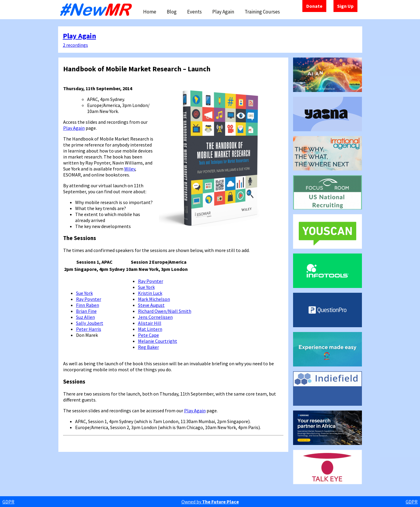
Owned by (210, 502)
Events (194, 12)
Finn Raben (88, 305)
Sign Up (345, 6)
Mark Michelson (154, 299)
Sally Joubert (90, 323)
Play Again (223, 12)
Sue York (84, 293)
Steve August (151, 305)
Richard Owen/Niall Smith (165, 311)
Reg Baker (148, 347)
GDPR (8, 502)
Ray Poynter (89, 299)
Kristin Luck (150, 293)
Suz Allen (85, 317)
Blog (172, 12)
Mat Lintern (150, 329)
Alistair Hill (150, 323)
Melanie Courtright (158, 341)
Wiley (130, 169)
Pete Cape (148, 335)
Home (150, 12)
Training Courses (262, 12)
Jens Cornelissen (155, 317)
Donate (314, 6)
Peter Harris (89, 329)
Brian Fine (86, 311)
